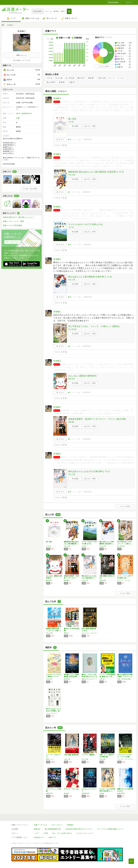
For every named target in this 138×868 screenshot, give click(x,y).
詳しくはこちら (12, 242)
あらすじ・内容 (90, 126)
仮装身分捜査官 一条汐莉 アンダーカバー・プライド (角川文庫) (97, 419)
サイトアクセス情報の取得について (110, 829)
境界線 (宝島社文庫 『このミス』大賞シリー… (54, 631)
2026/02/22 (87, 492)
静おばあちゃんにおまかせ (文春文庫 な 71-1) (89, 471)
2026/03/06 (87, 297)
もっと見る (104, 66)
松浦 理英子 (121, 793)
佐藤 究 (72, 82)
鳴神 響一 (92, 78)
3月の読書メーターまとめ (21, 60)
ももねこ (57, 98)
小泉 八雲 (67, 759)
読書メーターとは (40, 825)
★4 (69, 439)
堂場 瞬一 (63, 82)
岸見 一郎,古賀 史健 (124, 679)
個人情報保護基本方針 (53, 829)
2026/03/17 (87, 192)
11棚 (18, 118)
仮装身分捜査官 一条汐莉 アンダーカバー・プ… (71, 578)
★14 (69, 245)
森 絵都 (66, 793)
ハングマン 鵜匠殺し (89, 755)
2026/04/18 (87, 140)
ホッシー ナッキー (117, 78)
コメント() (76, 140)
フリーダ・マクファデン (125, 759)
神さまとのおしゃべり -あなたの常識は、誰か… (54, 711)
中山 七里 (59, 78)
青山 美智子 (51, 82)
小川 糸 (49, 78)
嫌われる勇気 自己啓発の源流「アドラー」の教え (125, 677)
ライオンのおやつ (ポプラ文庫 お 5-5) (85, 224)
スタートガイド (57, 825)
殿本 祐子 (81, 78)
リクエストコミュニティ (85, 833)
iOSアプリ (52, 837)
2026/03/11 (87, 245)
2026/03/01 (87, 392)
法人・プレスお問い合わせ (62, 833)
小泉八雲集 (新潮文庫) (71, 755)
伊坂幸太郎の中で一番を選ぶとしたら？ (19, 217)
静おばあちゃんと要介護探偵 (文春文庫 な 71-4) (90, 277)
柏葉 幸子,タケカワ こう (90, 679)
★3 (69, 392)
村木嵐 (102, 793)
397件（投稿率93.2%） (24, 114)
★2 (69, 346)
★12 (69, 140)
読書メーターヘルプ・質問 (13, 221)
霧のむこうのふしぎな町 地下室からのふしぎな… (89, 677)
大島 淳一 (103, 679)
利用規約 (70, 825)
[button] (69, 11)
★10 (69, 297)
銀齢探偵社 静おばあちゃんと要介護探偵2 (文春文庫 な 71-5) (96, 172)
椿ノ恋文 (72, 119)
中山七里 (49, 679)
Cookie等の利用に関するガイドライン (79, 829)
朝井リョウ (50, 759)
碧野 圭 (66, 633)
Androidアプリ (39, 837)
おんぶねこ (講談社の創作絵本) (82, 376)
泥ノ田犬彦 (70, 78)
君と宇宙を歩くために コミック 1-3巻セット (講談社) (94, 326)
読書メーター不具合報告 (12, 225)
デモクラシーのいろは (71, 789)
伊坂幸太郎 (85, 793)
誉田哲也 (67, 679)
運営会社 (37, 829)
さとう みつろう (51, 713)
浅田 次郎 (102, 78)
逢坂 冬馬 (49, 793)
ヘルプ (36, 833)
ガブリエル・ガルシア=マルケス (90, 633)
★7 (69, 192)
